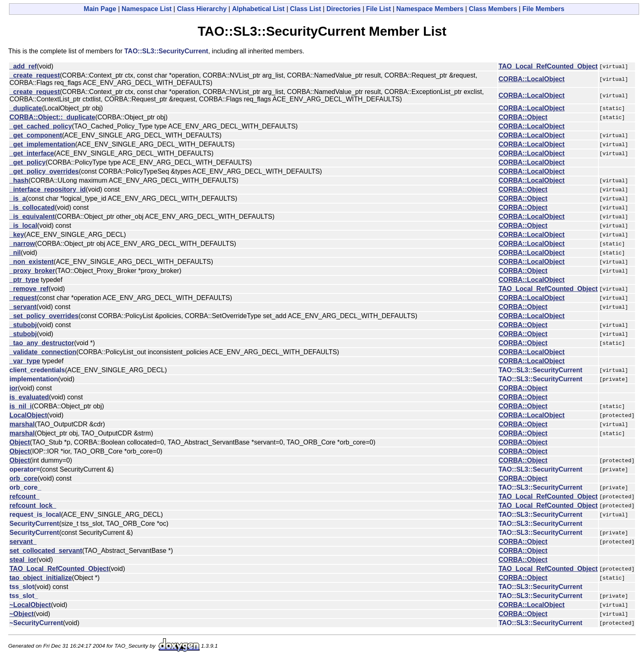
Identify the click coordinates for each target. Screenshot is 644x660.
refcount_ (24, 496)
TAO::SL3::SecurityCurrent (166, 51)
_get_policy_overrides (44, 171)
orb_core (23, 478)
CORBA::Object (523, 117)
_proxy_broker (32, 271)
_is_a (18, 198)
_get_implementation (42, 144)
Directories (344, 9)
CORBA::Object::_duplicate (52, 117)
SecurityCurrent (34, 524)
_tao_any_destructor (42, 343)
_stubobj (23, 325)
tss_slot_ (24, 596)
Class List (306, 9)
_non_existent (32, 262)
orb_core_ (25, 487)
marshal (22, 424)
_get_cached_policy (41, 126)
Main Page (100, 9)
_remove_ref (29, 289)
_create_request (35, 75)
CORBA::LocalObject (532, 79)
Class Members (493, 9)
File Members (543, 9)
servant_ (23, 542)
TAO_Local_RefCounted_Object (548, 66)
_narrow (22, 244)
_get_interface (32, 153)
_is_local (23, 226)
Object (20, 442)
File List (378, 9)
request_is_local (35, 514)
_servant (23, 307)
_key (17, 235)
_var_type (25, 361)
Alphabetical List (258, 9)
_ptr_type (24, 280)
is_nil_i (21, 406)
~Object (22, 614)
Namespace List (147, 9)
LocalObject (28, 415)
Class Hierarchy (202, 9)
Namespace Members (430, 9)
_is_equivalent (32, 217)
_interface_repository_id (48, 189)
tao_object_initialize (41, 578)
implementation (34, 379)
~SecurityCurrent (36, 623)
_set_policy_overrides (44, 316)
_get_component (36, 135)
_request (23, 298)
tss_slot (22, 587)
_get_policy (28, 162)
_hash (19, 180)
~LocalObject (30, 605)
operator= (25, 469)
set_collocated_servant (46, 551)
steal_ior (23, 560)
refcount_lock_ (33, 505)
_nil (15, 253)
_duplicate (26, 108)
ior (14, 388)
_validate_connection (43, 352)
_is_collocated (32, 207)
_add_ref (23, 66)
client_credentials (37, 370)
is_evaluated (29, 397)
